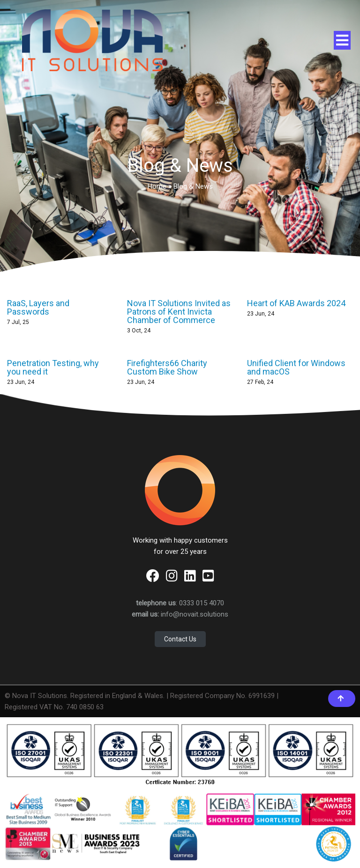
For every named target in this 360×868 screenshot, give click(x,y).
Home (157, 186)
